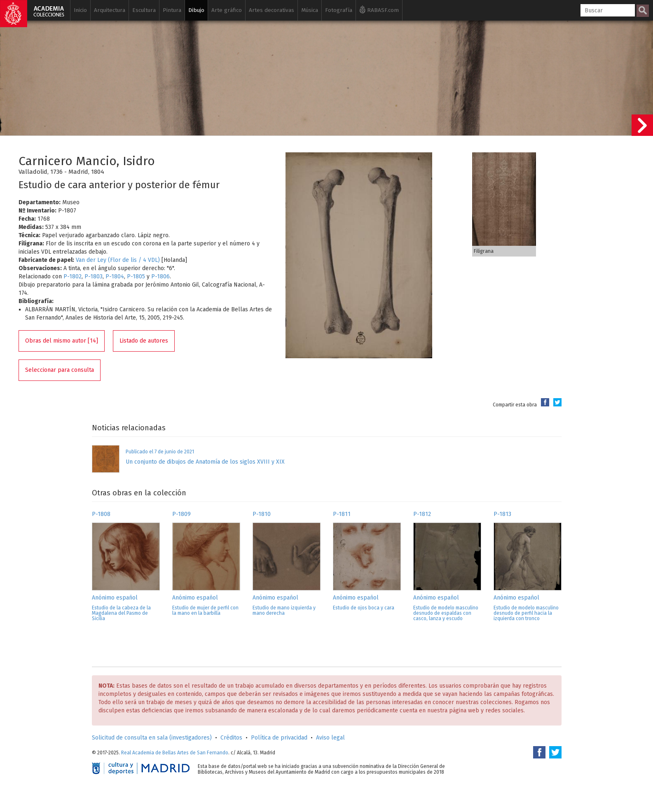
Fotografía (339, 10)
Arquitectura (110, 10)
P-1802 (73, 276)
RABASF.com (379, 9)
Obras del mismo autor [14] (62, 341)
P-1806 (160, 276)
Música (310, 10)
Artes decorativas (271, 10)
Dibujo (196, 10)
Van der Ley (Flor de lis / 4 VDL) (118, 260)
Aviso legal (330, 738)
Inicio (80, 10)
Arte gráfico (227, 10)
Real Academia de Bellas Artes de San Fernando (175, 753)
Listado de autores (144, 341)
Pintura (172, 10)
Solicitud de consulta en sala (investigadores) (152, 738)
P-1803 (94, 276)
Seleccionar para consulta (60, 370)
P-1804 (115, 276)
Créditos (231, 738)
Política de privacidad (279, 738)
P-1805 (136, 276)
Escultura (144, 10)
